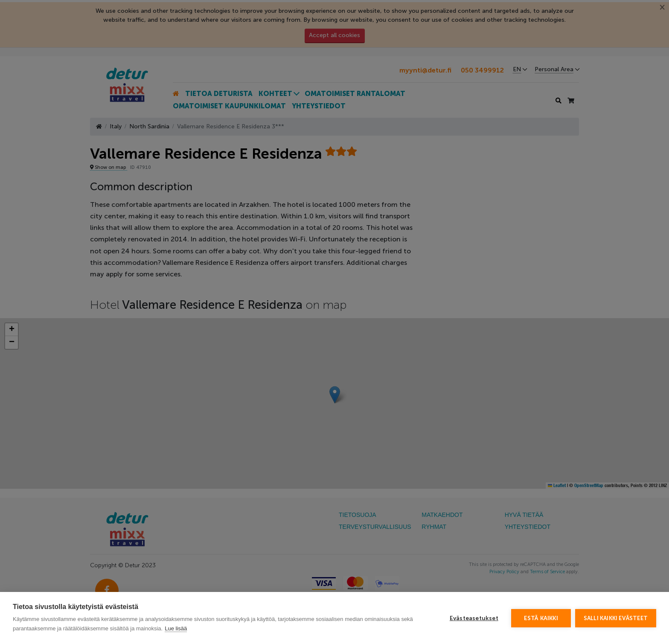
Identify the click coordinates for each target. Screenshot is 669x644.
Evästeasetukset (474, 618)
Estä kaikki (541, 618)
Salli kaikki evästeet (616, 618)
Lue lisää (176, 628)
